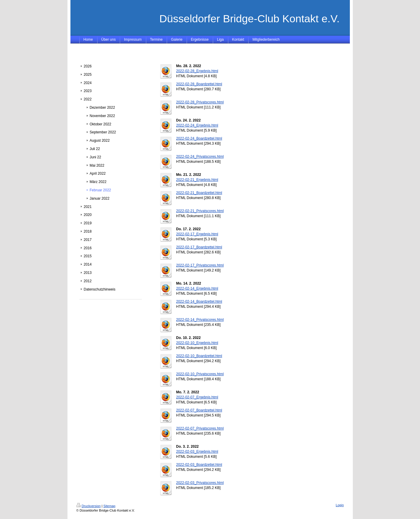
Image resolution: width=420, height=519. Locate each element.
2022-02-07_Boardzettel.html (199, 410)
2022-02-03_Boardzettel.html (199, 465)
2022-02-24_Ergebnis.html (197, 125)
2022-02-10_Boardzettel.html (199, 356)
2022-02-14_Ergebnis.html (197, 288)
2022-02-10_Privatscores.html (200, 374)
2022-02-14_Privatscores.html (200, 320)
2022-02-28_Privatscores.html (200, 102)
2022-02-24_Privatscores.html (200, 157)
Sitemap (109, 506)
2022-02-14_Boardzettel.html (199, 302)
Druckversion (89, 506)
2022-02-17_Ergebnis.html (197, 234)
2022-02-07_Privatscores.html (200, 428)
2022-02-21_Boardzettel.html (199, 193)
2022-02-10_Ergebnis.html (197, 343)
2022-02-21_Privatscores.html (200, 211)
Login (340, 505)
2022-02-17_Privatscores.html (200, 265)
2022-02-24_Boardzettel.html (199, 138)
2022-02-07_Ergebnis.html (197, 397)
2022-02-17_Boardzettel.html (199, 247)
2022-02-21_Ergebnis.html (197, 180)
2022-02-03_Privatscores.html (200, 483)
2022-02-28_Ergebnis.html (197, 71)
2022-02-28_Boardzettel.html (199, 84)
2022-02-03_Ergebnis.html (197, 452)
